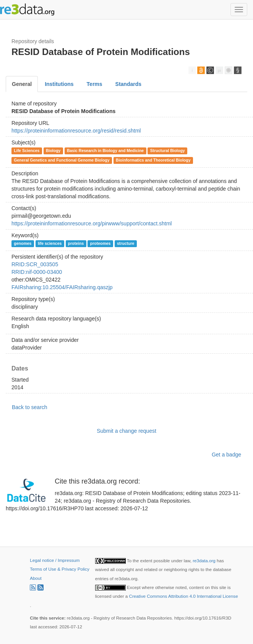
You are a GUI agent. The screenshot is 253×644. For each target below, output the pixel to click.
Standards (128, 84)
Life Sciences (27, 150)
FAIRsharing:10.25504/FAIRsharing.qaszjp (62, 287)
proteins (76, 243)
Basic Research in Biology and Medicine (105, 150)
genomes (23, 243)
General (22, 84)
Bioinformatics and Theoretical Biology (153, 160)
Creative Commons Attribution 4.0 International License (184, 596)
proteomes (101, 243)
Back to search (30, 407)
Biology (53, 150)
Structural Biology (168, 150)
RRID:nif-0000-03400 (37, 272)
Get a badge (226, 455)
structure (126, 243)
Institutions (59, 84)
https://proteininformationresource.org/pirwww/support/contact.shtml (92, 223)
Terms (95, 84)
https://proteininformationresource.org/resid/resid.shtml (76, 131)
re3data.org (205, 561)
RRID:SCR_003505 (35, 264)
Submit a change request (126, 431)
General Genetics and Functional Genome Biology (62, 160)
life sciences (50, 243)
